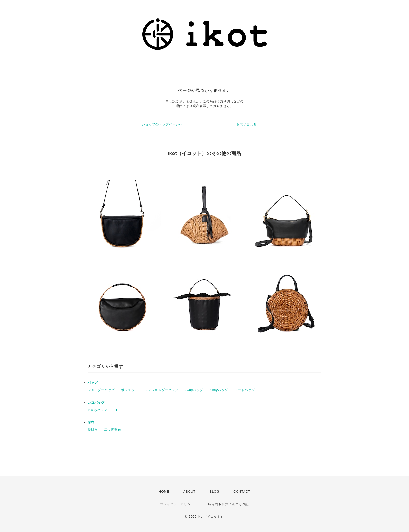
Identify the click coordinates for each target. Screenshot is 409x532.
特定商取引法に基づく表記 (228, 504)
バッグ (93, 383)
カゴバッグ (96, 403)
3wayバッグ (219, 390)
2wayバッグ (194, 390)
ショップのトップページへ (162, 124)
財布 (91, 422)
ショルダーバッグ (101, 390)
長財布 (93, 430)
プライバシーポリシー (177, 504)
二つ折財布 (113, 430)
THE (118, 410)
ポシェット (130, 390)
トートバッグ (245, 390)
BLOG (215, 492)
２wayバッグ (98, 410)
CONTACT (242, 492)
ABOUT (189, 492)
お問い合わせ (247, 124)
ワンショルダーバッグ (161, 390)
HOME (164, 492)
